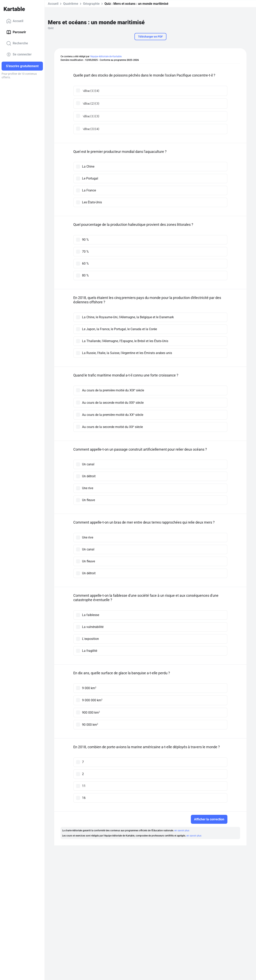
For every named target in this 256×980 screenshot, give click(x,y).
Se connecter (19, 54)
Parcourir (16, 32)
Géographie (91, 4)
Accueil (15, 21)
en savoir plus (182, 831)
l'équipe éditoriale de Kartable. (106, 56)
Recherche (17, 43)
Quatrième (71, 4)
